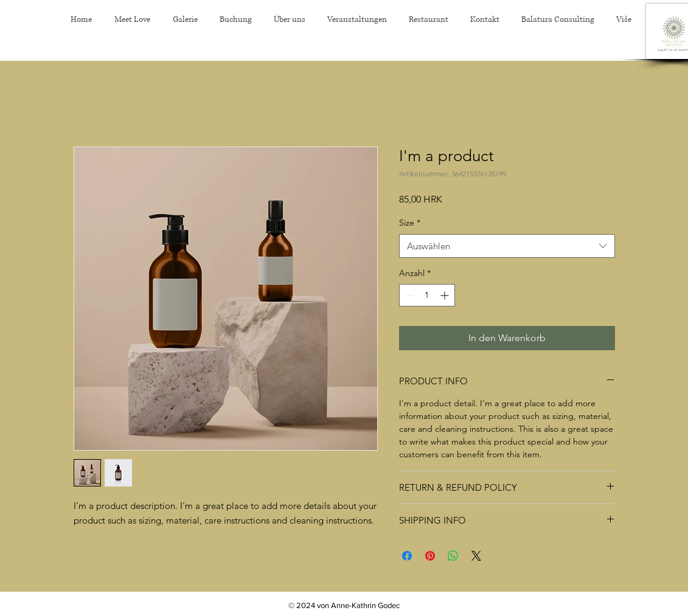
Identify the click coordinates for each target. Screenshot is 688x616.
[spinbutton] (427, 295)
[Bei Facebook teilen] (407, 556)
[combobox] (507, 246)
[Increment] (446, 295)
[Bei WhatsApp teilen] (453, 556)
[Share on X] (476, 556)
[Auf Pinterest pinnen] (430, 556)
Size (410, 223)
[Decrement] (408, 295)
